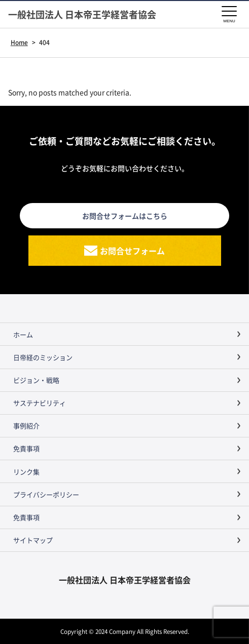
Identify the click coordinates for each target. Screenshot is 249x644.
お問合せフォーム (132, 251)
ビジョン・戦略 (36, 380)
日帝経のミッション (43, 357)
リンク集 (26, 472)
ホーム (23, 334)
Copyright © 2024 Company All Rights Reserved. (125, 631)
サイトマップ (33, 540)
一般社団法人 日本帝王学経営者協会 (82, 14)
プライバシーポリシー (46, 494)
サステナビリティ (40, 403)
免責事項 (26, 448)
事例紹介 (26, 426)
